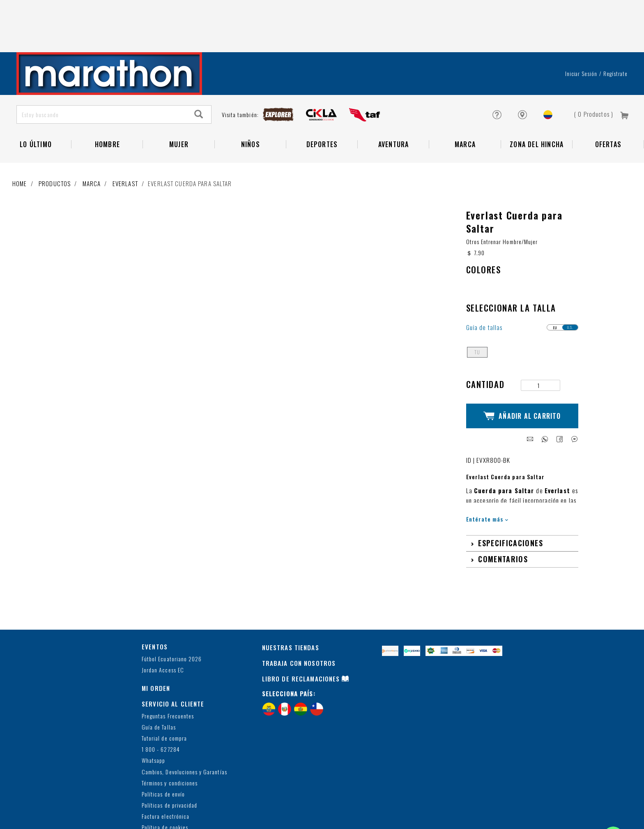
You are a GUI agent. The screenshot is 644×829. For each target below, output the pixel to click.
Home (20, 140)
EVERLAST (125, 140)
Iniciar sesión (581, 30)
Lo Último (36, 101)
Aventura (394, 101)
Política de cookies (165, 777)
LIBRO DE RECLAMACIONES (301, 628)
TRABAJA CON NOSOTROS (299, 612)
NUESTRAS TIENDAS (291, 597)
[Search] (199, 71)
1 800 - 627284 (161, 699)
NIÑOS (251, 101)
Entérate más (487, 468)
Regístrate (615, 30)
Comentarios (503, 508)
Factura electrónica (166, 766)
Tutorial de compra (164, 688)
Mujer (179, 101)
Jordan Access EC (163, 620)
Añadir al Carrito (522, 369)
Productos (55, 140)
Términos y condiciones (170, 732)
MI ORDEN (156, 637)
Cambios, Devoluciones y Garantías (184, 721)
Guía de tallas (484, 284)
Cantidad (485, 341)
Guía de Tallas (159, 676)
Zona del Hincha (537, 101)
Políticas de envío (163, 744)
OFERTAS (608, 101)
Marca (465, 101)
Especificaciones (511, 492)
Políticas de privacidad (169, 755)
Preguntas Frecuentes (168, 665)
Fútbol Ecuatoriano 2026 (172, 608)
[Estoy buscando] (102, 71)
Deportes (322, 101)
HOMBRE (107, 101)
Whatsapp (153, 710)
